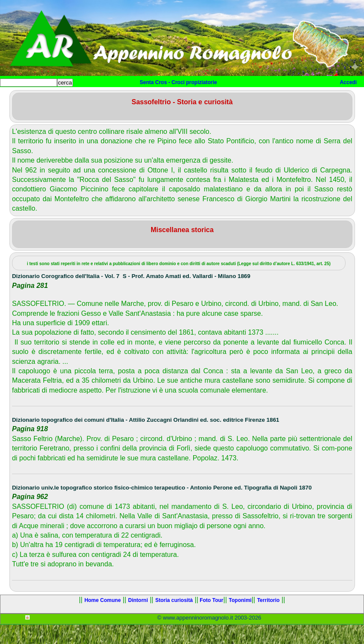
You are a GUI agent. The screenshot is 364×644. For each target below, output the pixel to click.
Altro (287, 97)
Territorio (268, 620)
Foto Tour (204, 97)
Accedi (348, 82)
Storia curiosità (155, 97)
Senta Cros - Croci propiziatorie (179, 82)
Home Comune (65, 97)
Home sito (20, 97)
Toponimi (244, 97)
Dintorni (108, 97)
